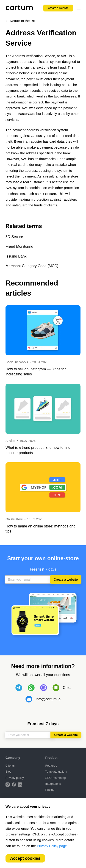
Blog (8, 772)
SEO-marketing (56, 778)
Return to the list (22, 21)
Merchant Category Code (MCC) (32, 266)
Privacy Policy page (52, 846)
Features (51, 766)
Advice (11, 441)
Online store (14, 519)
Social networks (17, 362)
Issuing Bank (16, 256)
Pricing (50, 790)
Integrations (53, 784)
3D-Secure (14, 237)
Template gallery (56, 772)
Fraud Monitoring (19, 246)
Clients (10, 766)
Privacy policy (15, 778)
